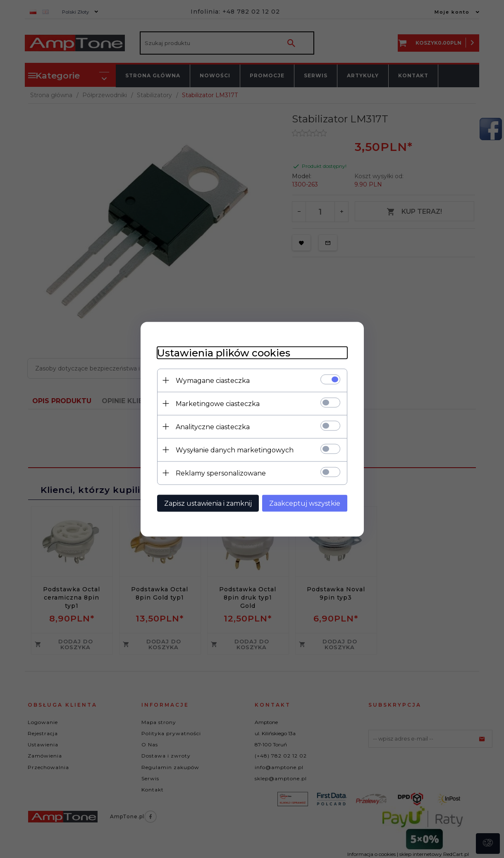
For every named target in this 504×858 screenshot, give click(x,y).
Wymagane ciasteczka (213, 380)
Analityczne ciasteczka (213, 427)
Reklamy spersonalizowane (221, 473)
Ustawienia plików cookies (224, 353)
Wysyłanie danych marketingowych (235, 450)
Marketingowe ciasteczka (218, 403)
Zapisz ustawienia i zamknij (208, 503)
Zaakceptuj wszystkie (305, 503)
